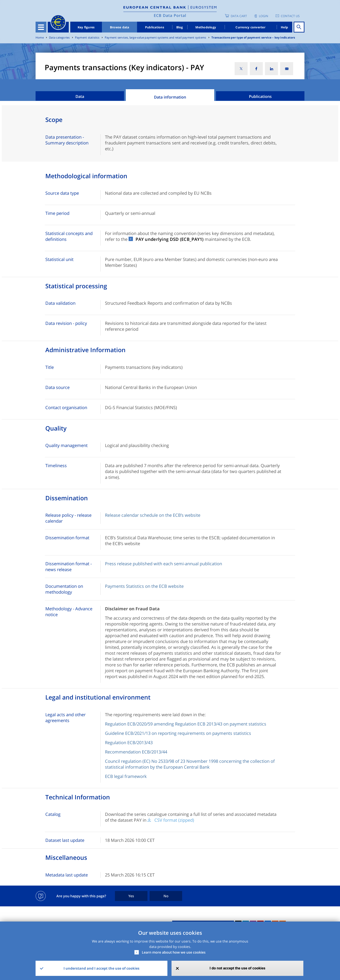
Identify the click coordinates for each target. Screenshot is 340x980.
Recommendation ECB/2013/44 (136, 752)
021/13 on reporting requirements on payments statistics (194, 733)
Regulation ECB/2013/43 (129, 743)
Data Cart (239, 16)
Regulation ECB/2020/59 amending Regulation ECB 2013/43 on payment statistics (186, 724)
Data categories (59, 38)
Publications (155, 27)
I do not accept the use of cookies (238, 968)
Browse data (120, 27)
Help (284, 27)
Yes (131, 896)
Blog (180, 27)
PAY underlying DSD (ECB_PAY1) (169, 239)
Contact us (290, 16)
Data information (170, 97)
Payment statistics (87, 38)
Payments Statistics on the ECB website (144, 586)
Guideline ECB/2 (121, 733)
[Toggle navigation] (41, 27)
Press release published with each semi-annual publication (163, 564)
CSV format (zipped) (174, 820)
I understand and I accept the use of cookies (101, 968)
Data (80, 96)
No (166, 896)
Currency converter (250, 27)
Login (264, 16)
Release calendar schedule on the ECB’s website (153, 515)
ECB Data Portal (170, 15)
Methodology (206, 27)
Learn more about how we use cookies (174, 952)
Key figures (86, 27)
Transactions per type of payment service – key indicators (253, 38)
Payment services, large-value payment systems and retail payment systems (155, 38)
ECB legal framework (126, 776)
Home (40, 38)
